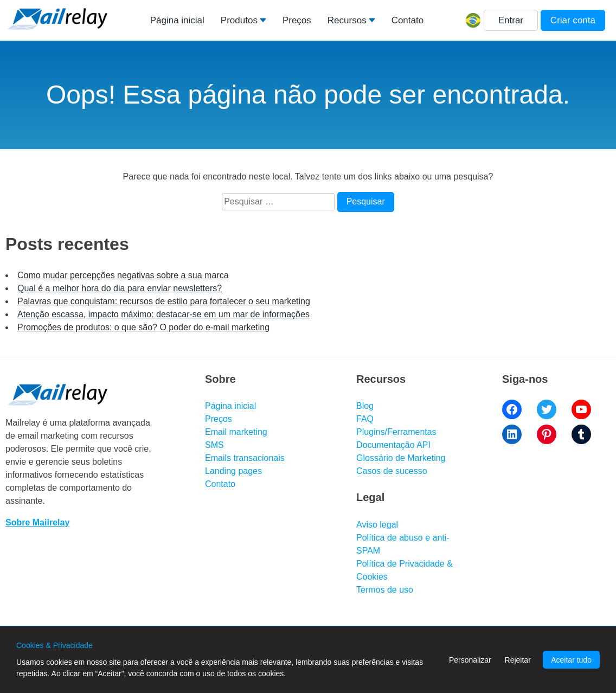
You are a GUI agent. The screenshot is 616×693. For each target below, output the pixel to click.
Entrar (511, 20)
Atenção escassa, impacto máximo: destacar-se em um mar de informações (163, 314)
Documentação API (393, 445)
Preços (297, 20)
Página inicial (177, 20)
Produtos (239, 20)
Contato (408, 20)
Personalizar (470, 660)
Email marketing (236, 432)
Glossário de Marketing (401, 458)
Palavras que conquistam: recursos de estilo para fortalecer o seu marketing (164, 301)
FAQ (365, 419)
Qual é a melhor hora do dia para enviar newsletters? (120, 288)
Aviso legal (377, 525)
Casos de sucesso (392, 471)
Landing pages (233, 471)
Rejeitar (518, 660)
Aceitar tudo (571, 660)
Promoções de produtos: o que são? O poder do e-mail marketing (143, 327)
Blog (365, 406)
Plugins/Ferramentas (396, 432)
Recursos (347, 20)
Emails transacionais (245, 458)
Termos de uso (385, 590)
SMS (214, 445)
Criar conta (573, 20)
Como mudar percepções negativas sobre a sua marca (123, 275)
